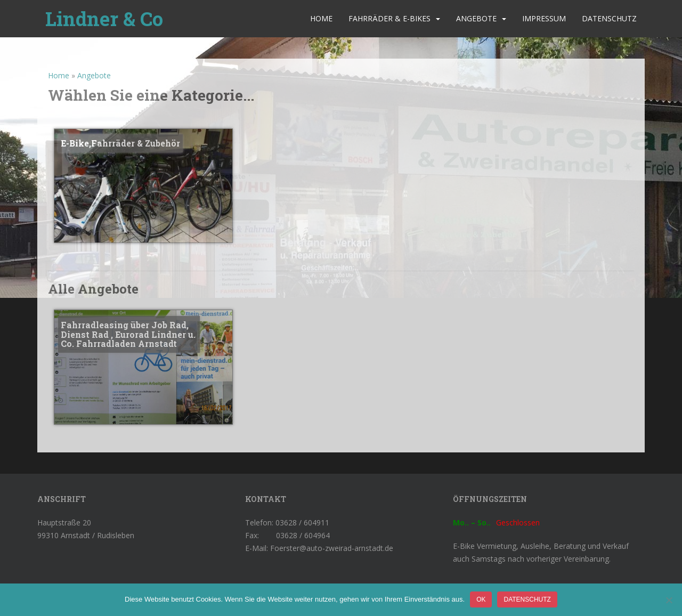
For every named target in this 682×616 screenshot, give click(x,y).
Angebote (476, 18)
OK (481, 599)
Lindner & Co (104, 19)
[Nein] (669, 600)
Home (321, 18)
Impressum (544, 18)
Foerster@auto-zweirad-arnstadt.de (332, 548)
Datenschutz (609, 18)
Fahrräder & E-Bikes (389, 18)
